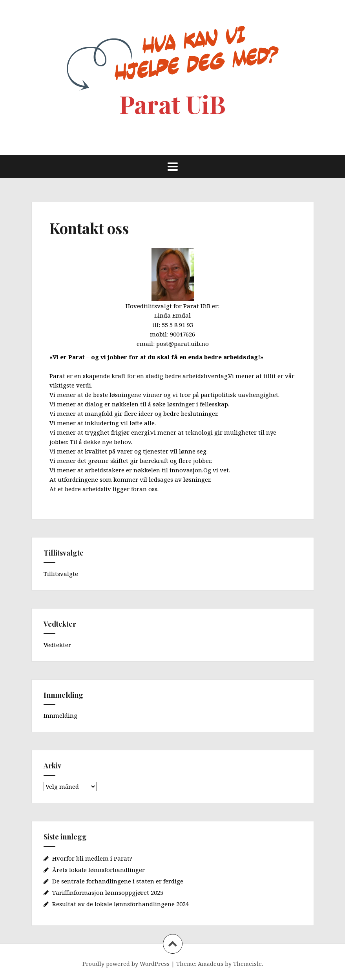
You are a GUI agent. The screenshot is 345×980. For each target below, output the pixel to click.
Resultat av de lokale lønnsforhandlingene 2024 (120, 904)
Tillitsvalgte (61, 574)
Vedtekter (57, 645)
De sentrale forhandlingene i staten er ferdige (118, 881)
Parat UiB (172, 104)
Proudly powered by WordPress (126, 964)
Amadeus (211, 964)
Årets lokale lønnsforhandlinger (99, 870)
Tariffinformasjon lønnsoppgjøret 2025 (108, 892)
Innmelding (60, 715)
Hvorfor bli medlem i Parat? (92, 858)
